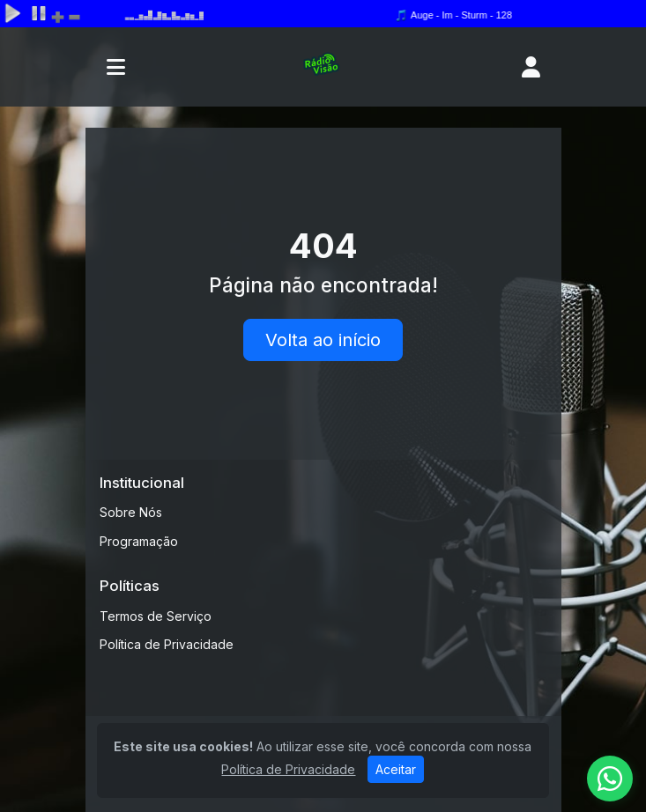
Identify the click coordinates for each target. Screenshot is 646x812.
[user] (531, 67)
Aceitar (396, 769)
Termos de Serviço (156, 616)
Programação (139, 541)
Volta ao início (323, 340)
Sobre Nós (131, 512)
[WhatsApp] (610, 779)
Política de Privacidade (167, 644)
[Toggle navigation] (116, 67)
